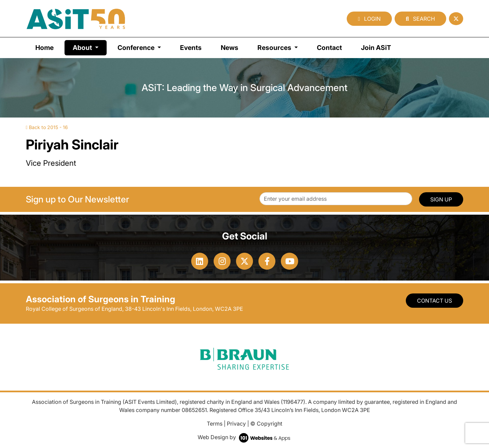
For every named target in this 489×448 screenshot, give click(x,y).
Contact (329, 48)
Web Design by (245, 437)
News (230, 48)
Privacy (236, 424)
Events (191, 48)
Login (369, 19)
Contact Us (434, 301)
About (90, 47)
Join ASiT (376, 48)
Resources (275, 48)
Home (44, 48)
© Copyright (266, 424)
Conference (137, 48)
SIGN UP (441, 199)
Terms (215, 424)
